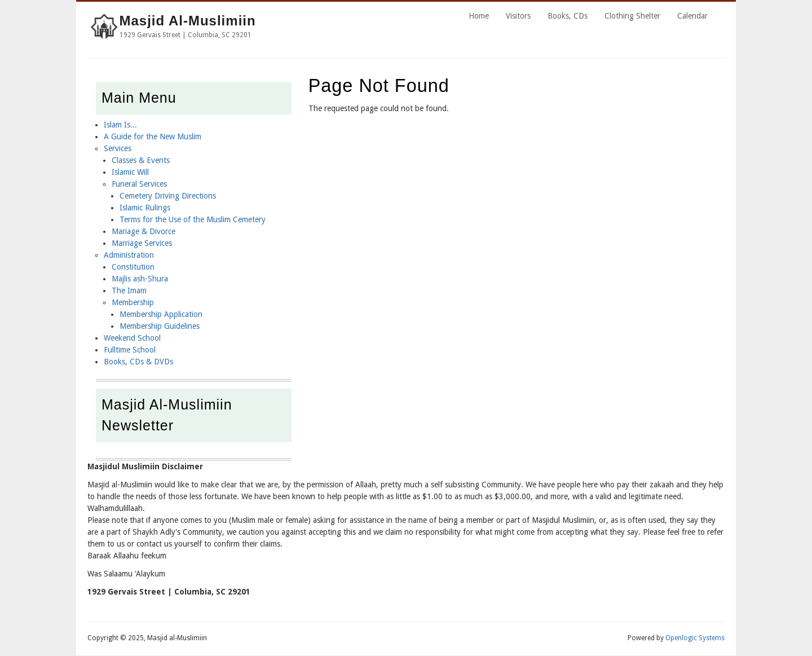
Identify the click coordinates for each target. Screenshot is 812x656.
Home (479, 16)
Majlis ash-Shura (140, 279)
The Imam (129, 290)
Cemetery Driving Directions (168, 196)
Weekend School (132, 338)
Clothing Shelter (632, 16)
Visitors (518, 16)
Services (118, 148)
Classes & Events (141, 160)
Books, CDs (568, 16)
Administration (129, 255)
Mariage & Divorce (144, 231)
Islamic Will (130, 172)
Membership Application (161, 314)
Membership (133, 302)
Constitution (133, 267)
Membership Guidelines (160, 326)
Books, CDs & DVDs (138, 362)
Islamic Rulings (145, 208)
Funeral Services (139, 184)
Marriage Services (142, 243)
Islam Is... (120, 125)
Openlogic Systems (695, 638)
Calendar (692, 16)
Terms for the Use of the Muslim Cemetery (193, 219)
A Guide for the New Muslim (153, 137)
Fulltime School (130, 350)
